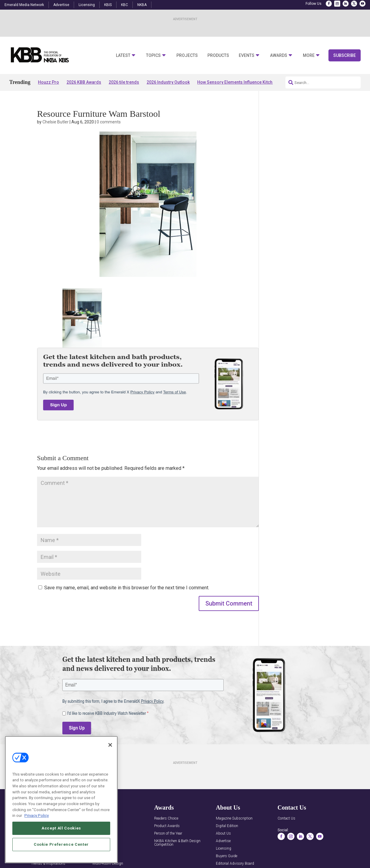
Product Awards (167, 826)
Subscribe (345, 55)
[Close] (110, 745)
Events (247, 56)
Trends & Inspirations (48, 864)
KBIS (108, 5)
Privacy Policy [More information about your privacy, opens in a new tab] (37, 815)
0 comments (109, 122)
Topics (153, 56)
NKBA (142, 5)
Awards (279, 56)
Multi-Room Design (108, 864)
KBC (124, 5)
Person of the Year (168, 834)
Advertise (61, 5)
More (309, 56)
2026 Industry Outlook (168, 82)
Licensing (87, 5)
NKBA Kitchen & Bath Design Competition (177, 843)
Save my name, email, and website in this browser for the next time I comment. (127, 588)
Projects (187, 56)
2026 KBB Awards (84, 82)
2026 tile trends (124, 82)
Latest (123, 56)
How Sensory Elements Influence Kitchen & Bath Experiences (257, 82)
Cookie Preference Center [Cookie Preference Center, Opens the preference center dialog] (61, 844)
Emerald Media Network (24, 5)
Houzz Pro (48, 82)
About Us (223, 834)
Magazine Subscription (234, 818)
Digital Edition (227, 826)
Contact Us (286, 818)
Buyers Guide (227, 856)
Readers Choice (166, 818)
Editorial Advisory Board (235, 864)
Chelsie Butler (56, 122)
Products (218, 56)
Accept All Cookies (61, 828)
